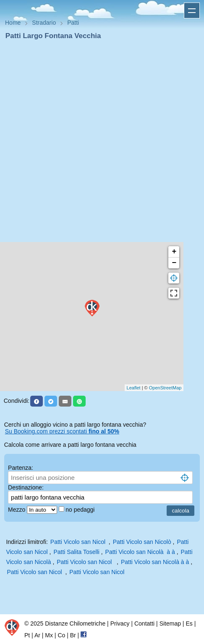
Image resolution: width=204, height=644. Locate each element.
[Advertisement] (99, 144)
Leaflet (134, 388)
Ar (37, 635)
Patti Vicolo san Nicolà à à (140, 552)
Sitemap (170, 623)
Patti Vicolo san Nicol (79, 542)
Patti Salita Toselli (76, 552)
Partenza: (21, 468)
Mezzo (17, 510)
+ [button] (174, 252)
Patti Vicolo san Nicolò (142, 542)
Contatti (144, 623)
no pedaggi (81, 510)
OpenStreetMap (165, 388)
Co (61, 635)
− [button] (174, 263)
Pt (27, 635)
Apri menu (192, 10)
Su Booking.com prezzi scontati (62, 431)
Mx (49, 635)
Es (189, 623)
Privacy (120, 623)
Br (73, 635)
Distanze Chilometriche (75, 623)
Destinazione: (26, 487)
